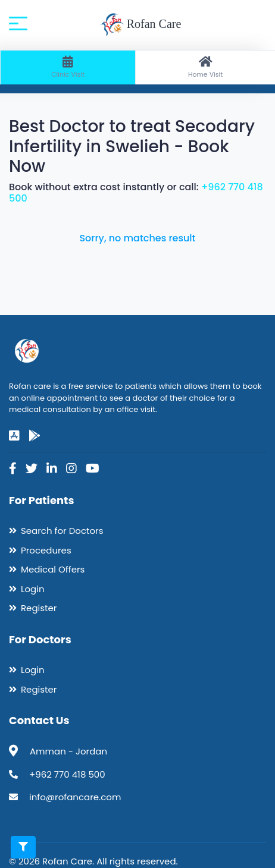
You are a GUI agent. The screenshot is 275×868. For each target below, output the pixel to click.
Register (39, 608)
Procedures (46, 550)
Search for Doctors (62, 531)
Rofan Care (141, 25)
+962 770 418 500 (67, 774)
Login (33, 589)
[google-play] (35, 436)
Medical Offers (53, 569)
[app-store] (14, 436)
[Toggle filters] (23, 847)
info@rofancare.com (75, 797)
